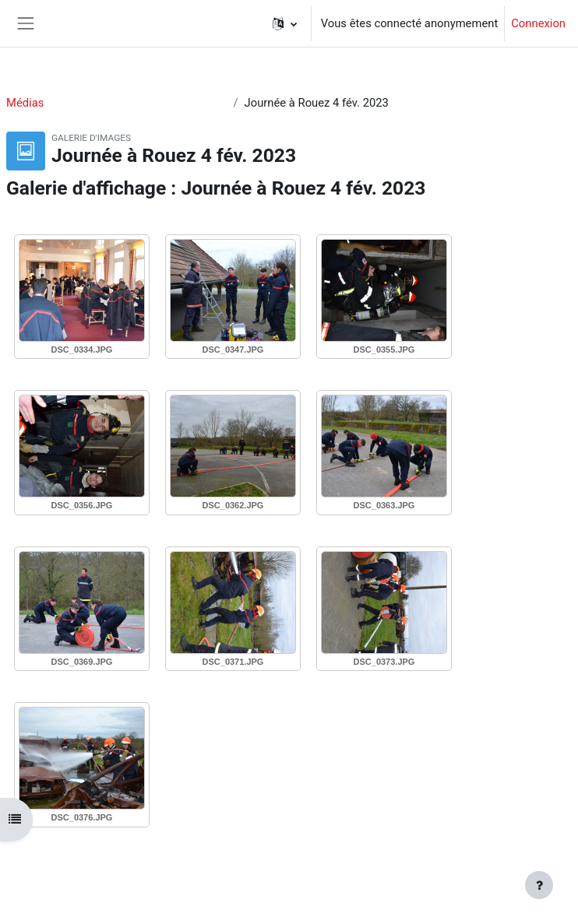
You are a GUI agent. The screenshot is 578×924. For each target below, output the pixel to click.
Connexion (538, 23)
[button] (285, 23)
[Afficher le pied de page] (539, 885)
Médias (25, 103)
